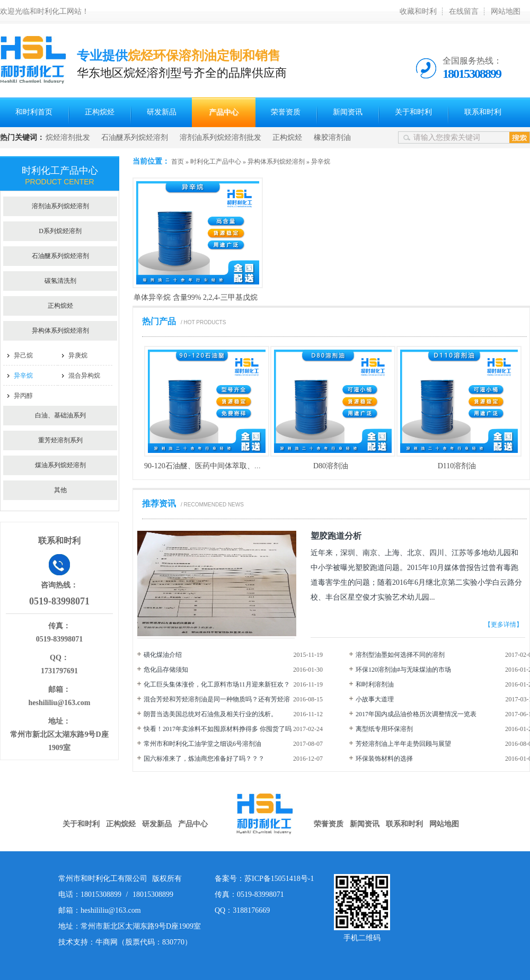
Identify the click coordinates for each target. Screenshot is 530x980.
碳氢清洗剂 (60, 281)
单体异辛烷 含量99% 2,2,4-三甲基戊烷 (195, 297)
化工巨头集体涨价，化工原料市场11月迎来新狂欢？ (217, 684)
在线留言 (464, 11)
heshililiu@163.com (60, 703)
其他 (60, 490)
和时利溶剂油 (375, 684)
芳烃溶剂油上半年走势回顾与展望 (403, 744)
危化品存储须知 (166, 670)
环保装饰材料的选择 (384, 759)
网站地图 (506, 11)
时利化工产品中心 (216, 162)
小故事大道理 (375, 699)
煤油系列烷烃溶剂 (60, 465)
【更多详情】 (503, 625)
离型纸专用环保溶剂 (384, 729)
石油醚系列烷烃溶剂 (135, 137)
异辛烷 (321, 162)
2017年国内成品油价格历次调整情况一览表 (416, 714)
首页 (178, 162)
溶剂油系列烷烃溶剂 (60, 206)
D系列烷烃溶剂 (60, 231)
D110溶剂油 (457, 466)
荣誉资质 (286, 112)
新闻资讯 (348, 112)
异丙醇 (23, 396)
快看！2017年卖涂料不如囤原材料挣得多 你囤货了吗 (218, 729)
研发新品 (162, 112)
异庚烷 (78, 355)
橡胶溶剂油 (332, 137)
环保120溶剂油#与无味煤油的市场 (403, 670)
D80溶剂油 (331, 466)
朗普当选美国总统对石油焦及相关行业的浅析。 (210, 714)
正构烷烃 (100, 112)
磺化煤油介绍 (163, 655)
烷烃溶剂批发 (68, 137)
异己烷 (23, 355)
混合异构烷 (84, 376)
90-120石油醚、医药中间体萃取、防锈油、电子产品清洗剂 (240, 466)
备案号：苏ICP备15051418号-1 (264, 879)
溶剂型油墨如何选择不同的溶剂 (400, 655)
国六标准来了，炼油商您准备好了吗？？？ (204, 759)
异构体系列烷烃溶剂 (276, 162)
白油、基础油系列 (60, 415)
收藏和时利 (418, 11)
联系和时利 (483, 112)
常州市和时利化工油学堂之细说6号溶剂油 (202, 744)
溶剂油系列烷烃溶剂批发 (220, 137)
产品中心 (224, 112)
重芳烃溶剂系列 (60, 440)
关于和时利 (413, 112)
